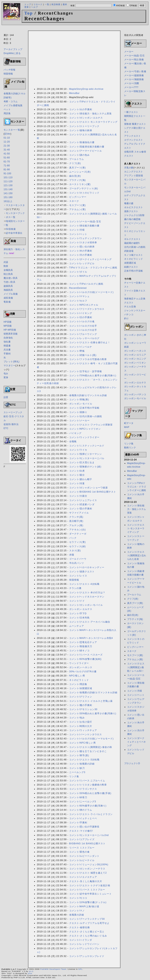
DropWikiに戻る (12, 53)
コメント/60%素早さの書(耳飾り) (88, 806)
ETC (6, 428)
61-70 (7, 162)
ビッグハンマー (78, 197)
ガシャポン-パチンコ (135, 394)
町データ (129, 423)
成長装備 (8, 298)
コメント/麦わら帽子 (81, 479)
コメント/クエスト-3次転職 (84, 760)
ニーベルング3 (77, 772)
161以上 (8, 201)
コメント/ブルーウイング (83, 334)
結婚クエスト (131, 267)
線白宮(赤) (75, 176)
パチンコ (129, 315)
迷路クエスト (131, 211)
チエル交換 (130, 307)
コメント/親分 (77, 475)
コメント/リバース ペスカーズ (86, 655)
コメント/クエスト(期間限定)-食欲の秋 (91, 747)
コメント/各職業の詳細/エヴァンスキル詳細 (93, 693)
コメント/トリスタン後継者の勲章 (88, 785)
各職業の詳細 (77, 915)
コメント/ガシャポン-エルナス (86, 118)
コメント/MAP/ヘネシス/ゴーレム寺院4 (91, 638)
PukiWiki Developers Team (53, 969)
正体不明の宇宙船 (134, 271)
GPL (80, 969)
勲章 (6, 266)
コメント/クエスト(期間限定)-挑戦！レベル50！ (136, 667)
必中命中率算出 (14, 233)
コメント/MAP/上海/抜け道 (84, 906)
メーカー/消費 (132, 83)
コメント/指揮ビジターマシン (86, 454)
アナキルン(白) (78, 530)
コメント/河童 (77, 483)
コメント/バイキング (81, 313)
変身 (6, 377)
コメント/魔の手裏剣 (81, 705)
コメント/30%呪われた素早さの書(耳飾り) (93, 714)
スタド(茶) (75, 551)
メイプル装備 (11, 294)
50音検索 (11, 229)
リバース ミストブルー (82, 848)
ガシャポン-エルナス (81, 609)
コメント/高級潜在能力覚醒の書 (87, 147)
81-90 (7, 170)
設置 (6, 397)
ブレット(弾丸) (12, 362)
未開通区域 (130, 263)
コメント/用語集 (78, 684)
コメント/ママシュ (79, 296)
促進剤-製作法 (11, 424)
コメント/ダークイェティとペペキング (90, 259)
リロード (38, 4)
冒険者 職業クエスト (135, 124)
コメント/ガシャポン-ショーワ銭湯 (88, 488)
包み (6, 373)
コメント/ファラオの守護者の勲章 (88, 359)
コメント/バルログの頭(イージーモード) (91, 292)
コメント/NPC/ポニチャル (84, 305)
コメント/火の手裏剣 (81, 109)
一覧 (47, 4)
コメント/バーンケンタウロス (86, 734)
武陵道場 (129, 251)
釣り (127, 318)
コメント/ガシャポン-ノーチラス (87, 869)
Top (29, 13)
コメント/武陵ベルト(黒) (83, 355)
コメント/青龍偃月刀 (81, 646)
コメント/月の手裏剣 (81, 255)
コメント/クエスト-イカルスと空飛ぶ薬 (91, 701)
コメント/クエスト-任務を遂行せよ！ (90, 342)
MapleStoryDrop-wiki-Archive (86, 89)
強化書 (7, 342)
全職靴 (73, 442)
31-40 (7, 150)
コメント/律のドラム (81, 810)
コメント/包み (77, 718)
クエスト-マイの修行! (81, 831)
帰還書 (7, 346)
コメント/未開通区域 (81, 688)
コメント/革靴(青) (79, 400)
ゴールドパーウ (78, 559)
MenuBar (75, 93)
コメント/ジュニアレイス (83, 500)
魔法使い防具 (11, 278)
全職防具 (8, 270)
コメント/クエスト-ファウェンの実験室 (91, 425)
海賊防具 (8, 290)
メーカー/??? (131, 87)
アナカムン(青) (78, 209)
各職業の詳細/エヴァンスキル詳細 (88, 395)
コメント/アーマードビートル (86, 151)
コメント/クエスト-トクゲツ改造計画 (90, 885)
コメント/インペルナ (81, 347)
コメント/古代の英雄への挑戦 (86, 416)
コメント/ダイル (78, 272)
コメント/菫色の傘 (79, 852)
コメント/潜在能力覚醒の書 (84, 226)
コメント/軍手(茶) (79, 755)
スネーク (74, 201)
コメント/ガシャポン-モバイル (86, 605)
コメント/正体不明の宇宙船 (84, 408)
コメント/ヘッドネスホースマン (87, 597)
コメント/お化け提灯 (81, 722)
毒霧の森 (129, 203)
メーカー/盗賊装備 (134, 75)
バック (73, 538)
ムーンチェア (77, 626)
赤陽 (72, 555)
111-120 (8, 181)
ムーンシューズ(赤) (80, 172)
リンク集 (74, 776)
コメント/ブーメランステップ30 (87, 919)
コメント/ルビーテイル (82, 860)
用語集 (7, 113)
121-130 (8, 185)
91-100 (7, 174)
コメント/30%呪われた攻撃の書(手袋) (90, 793)
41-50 (7, 154)
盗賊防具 (8, 286)
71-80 (7, 166)
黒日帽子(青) (76, 521)
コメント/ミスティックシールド (87, 446)
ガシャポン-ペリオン (135, 363)
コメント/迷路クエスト (82, 572)
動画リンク (130, 448)
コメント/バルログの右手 (83, 326)
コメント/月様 (77, 230)
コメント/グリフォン (81, 697)
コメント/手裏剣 (78, 823)
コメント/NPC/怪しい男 (83, 743)
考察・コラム (11, 101)
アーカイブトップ (13, 49)
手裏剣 (7, 354)
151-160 (8, 197)
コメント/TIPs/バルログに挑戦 (86, 284)
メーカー (129, 52)
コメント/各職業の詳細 (82, 764)
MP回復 (8, 326)
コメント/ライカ (78, 450)
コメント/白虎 (77, 471)
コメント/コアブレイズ (82, 839)
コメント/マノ (77, 911)
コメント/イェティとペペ (83, 818)
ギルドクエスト (132, 239)
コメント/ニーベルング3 (83, 802)
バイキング (75, 433)
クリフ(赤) (75, 163)
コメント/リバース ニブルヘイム (87, 781)
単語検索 (56, 4)
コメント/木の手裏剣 (81, 251)
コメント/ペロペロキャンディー (87, 567)
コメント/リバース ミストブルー (87, 890)
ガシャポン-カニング (135, 359)
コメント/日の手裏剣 (81, 317)
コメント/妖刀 (77, 768)
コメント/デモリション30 (83, 709)
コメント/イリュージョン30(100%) (89, 865)
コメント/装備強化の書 (82, 142)
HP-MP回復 (10, 330)
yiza (30, 973)
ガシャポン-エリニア (135, 355)
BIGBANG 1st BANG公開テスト (87, 844)
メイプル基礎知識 (13, 105)
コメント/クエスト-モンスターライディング (93, 122)
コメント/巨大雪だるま (82, 462)
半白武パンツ (77, 563)
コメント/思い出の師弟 (82, 247)
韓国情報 (8, 74)
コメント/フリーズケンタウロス (87, 309)
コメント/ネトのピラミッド (84, 193)
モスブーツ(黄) (78, 205)
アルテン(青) (76, 525)
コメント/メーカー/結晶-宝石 (85, 222)
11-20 (7, 142)
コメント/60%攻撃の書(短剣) (85, 659)
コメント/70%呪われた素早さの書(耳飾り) (93, 376)
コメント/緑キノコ (79, 651)
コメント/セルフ (78, 301)
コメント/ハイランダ (81, 940)
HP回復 (8, 322)
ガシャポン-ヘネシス (81, 667)
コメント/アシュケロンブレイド (87, 956)
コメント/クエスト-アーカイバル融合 (90, 622)
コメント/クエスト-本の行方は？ (87, 593)
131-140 (8, 189)
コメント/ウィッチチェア (83, 730)
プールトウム (77, 159)
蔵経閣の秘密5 (132, 243)
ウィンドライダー (79, 663)
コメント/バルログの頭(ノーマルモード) (91, 739)
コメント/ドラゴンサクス (83, 789)
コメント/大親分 (78, 496)
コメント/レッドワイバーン (84, 944)
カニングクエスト (134, 172)
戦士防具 (8, 274)
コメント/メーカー (79, 421)
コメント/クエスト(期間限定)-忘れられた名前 (137, 555)
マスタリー (10, 366)
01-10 (7, 138)
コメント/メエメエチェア (83, 877)
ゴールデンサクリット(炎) (84, 188)
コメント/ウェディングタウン (86, 238)
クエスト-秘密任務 (80, 927)
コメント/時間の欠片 (81, 726)
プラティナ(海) (78, 180)
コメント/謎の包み (79, 155)
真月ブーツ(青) (78, 168)
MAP (127, 427)
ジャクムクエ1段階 (134, 215)
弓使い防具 (10, 282)
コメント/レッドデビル (82, 263)
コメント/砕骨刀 (78, 797)
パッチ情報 (10, 70)
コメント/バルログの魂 (82, 322)
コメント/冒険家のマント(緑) (85, 467)
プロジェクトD (132, 763)
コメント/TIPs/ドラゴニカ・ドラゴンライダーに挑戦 (137, 487)
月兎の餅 (129, 168)
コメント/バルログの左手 (83, 330)
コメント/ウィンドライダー (84, 437)
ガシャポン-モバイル (81, 404)
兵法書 (7, 350)
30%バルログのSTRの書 (83, 672)
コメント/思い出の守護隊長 (84, 827)
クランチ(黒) (76, 517)
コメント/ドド (77, 601)
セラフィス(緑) (78, 546)
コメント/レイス (78, 576)
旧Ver (7, 134)
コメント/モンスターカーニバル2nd (89, 835)
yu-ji (31, 971)
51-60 (7, 158)
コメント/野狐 (77, 351)
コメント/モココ (78, 898)
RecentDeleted (78, 288)
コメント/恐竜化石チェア (83, 642)
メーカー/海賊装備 (134, 79)
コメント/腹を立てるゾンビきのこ (88, 751)
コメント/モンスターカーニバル (87, 458)
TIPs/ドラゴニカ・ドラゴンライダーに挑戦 (93, 268)
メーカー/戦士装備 (134, 60)
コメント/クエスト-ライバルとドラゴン (91, 814)
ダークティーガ (78, 534)
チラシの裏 (75, 588)
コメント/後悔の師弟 (81, 130)
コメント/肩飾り (78, 412)
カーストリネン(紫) (80, 184)
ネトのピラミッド (79, 680)
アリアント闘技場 (134, 176)
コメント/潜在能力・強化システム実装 (90, 114)
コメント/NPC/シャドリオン (85, 429)
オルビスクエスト (134, 207)
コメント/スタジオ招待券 (83, 242)
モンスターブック (15, 213)
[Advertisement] (75, 28)
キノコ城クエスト (134, 255)
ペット (7, 109)
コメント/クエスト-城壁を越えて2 (88, 873)
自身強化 (8, 338)
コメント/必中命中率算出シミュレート (90, 894)
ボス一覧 (11, 217)
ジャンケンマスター (135, 311)
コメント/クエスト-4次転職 (84, 584)
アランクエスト (132, 136)
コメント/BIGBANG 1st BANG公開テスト (93, 492)
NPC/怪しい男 (77, 676)
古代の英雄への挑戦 (135, 247)
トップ (28, 4)
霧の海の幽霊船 (132, 219)
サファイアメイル (79, 513)
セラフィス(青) (78, 542)
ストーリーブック (13, 412)
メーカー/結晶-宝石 (134, 56)
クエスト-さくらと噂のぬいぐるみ (88, 936)
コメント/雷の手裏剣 (81, 509)
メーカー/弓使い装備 (135, 71)
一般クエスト (131, 112)
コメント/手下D (78, 614)
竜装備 (7, 302)
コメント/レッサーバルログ (84, 338)
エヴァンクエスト (134, 140)
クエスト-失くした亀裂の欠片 (86, 881)
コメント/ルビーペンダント (84, 856)
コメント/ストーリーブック (84, 126)
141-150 (8, 193)
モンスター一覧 (12, 130)
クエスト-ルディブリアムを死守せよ (89, 923)
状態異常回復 (11, 334)
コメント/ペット (78, 234)
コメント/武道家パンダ (82, 504)
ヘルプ (35, 7)
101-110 (8, 177)
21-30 (7, 146)
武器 (6, 262)
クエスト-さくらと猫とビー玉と (87, 932)
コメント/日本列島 (79, 618)
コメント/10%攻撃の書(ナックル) (88, 902)
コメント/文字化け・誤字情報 (86, 371)
